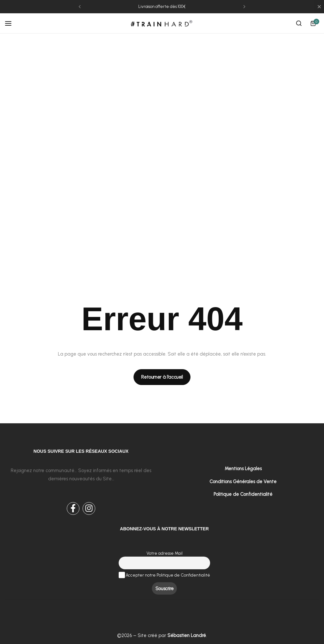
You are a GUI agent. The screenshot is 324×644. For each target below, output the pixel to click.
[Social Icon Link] (73, 508)
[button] (80, 7)
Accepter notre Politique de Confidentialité (165, 575)
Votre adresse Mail (165, 553)
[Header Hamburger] (11, 23)
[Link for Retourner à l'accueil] (162, 377)
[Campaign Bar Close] (319, 7)
